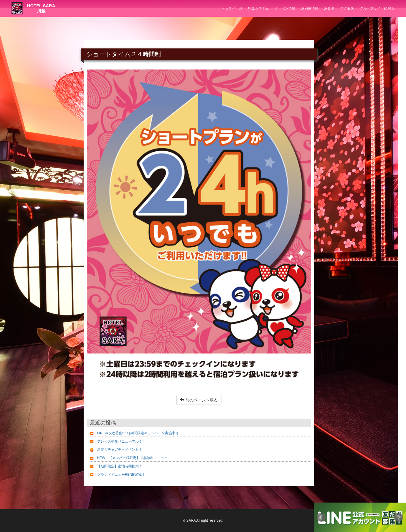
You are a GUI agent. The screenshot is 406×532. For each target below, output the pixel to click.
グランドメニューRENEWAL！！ (123, 475)
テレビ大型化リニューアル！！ (121, 441)
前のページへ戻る (199, 400)
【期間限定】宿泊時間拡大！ (120, 466)
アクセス (347, 8)
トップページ (232, 8)
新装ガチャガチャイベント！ (120, 450)
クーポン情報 (285, 8)
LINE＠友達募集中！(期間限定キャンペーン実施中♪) (138, 433)
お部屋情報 (310, 8)
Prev (321, 517)
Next (399, 517)
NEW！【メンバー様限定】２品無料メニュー (132, 458)
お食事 (329, 8)
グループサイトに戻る (377, 8)
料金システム (258, 8)
